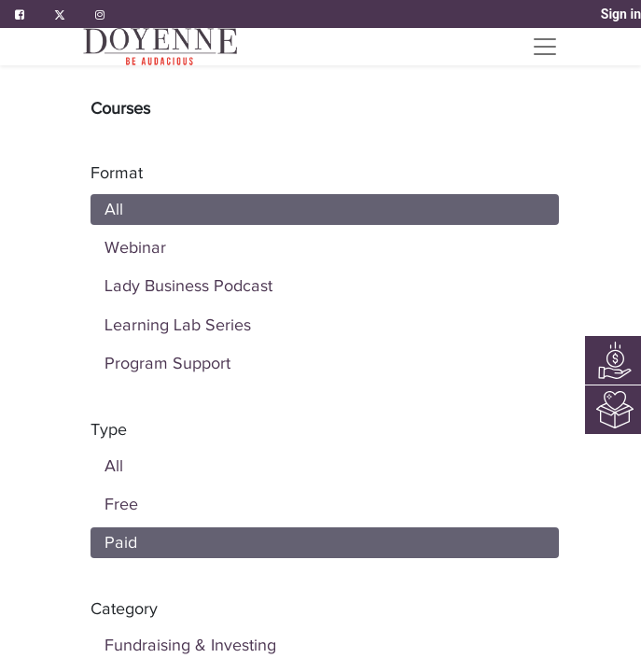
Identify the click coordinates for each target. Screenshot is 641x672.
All (114, 209)
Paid (121, 542)
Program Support (167, 363)
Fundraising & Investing (190, 645)
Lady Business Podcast (188, 286)
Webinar (135, 247)
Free (121, 504)
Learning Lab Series (178, 325)
